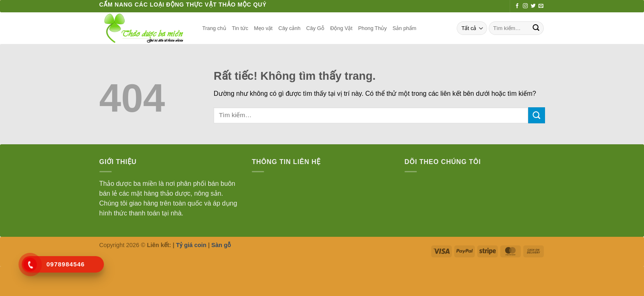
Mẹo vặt (263, 28)
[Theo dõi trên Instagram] (525, 6)
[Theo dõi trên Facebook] (517, 6)
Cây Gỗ (315, 28)
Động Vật (341, 28)
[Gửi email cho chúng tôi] (541, 6)
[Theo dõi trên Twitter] (533, 6)
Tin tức (240, 28)
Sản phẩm (405, 28)
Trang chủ (214, 28)
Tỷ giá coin (191, 245)
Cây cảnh (290, 28)
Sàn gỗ (221, 245)
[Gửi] (536, 28)
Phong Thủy (373, 28)
